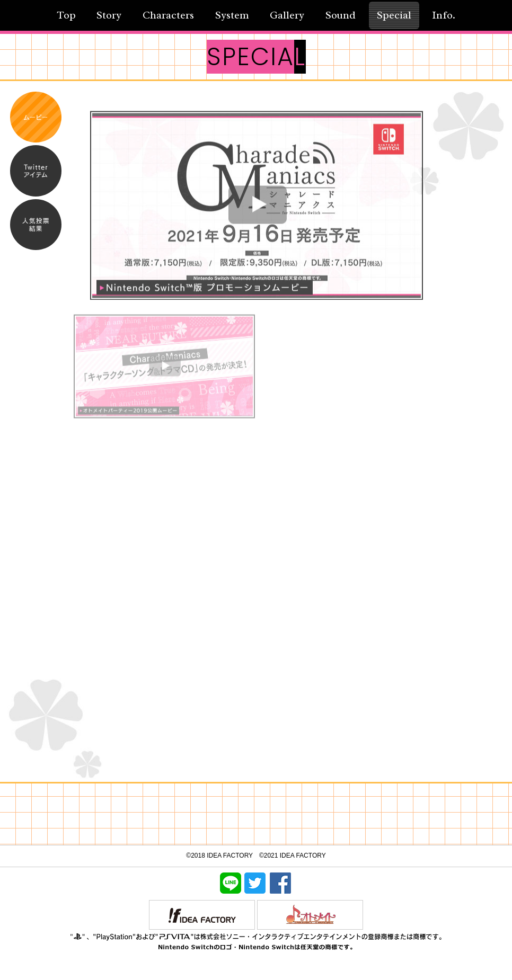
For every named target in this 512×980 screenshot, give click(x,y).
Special (394, 15)
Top (66, 15)
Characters (168, 15)
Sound (341, 15)
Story (109, 15)
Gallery (287, 15)
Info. (444, 15)
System (232, 15)
